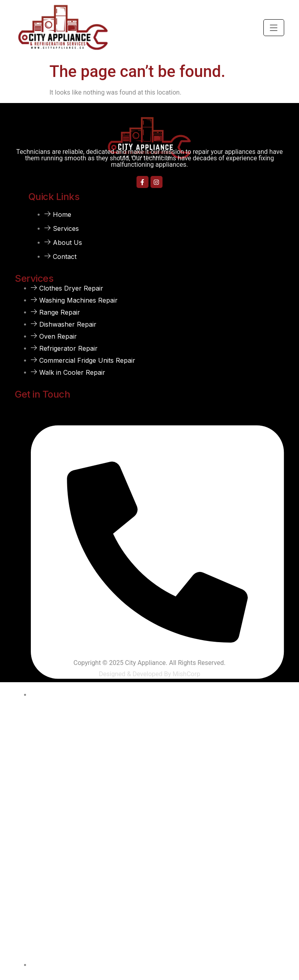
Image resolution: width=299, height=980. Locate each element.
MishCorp (186, 674)
